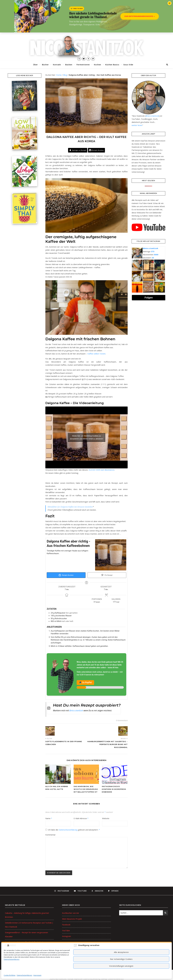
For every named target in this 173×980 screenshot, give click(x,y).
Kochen (98, 65)
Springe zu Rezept (78, 150)
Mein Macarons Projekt (72, 919)
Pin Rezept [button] (107, 575)
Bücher (45, 65)
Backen (69, 65)
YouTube (66, 930)
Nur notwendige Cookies (121, 959)
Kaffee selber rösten (96, 354)
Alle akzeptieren (121, 952)
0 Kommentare (122, 720)
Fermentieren (83, 65)
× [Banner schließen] (170, 3)
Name (49, 818)
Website (106, 818)
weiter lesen (137, 125)
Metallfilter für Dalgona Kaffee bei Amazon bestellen (70, 507)
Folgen (149, 298)
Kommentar (50, 835)
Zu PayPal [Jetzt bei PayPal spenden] (85, 683)
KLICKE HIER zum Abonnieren (102, 470)
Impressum (37, 975)
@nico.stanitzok (76, 711)
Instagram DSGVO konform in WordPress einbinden (114, 789)
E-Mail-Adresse (81, 818)
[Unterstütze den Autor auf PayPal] (86, 674)
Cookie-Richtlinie (10, 975)
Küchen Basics (112, 65)
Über (35, 65)
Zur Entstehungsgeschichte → (140, 16)
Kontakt (57, 65)
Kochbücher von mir (71, 913)
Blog (65, 75)
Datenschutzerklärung (11, 959)
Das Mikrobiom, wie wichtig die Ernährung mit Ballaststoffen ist (86, 789)
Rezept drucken (96, 150)
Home (59, 75)
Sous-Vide (128, 65)
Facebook (66, 925)
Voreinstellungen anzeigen (121, 966)
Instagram (66, 936)
